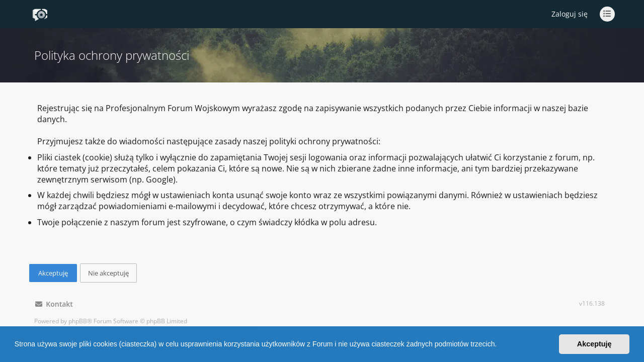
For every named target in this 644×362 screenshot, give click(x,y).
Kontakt (54, 304)
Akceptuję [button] (594, 344)
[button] (500, 345)
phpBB (78, 321)
